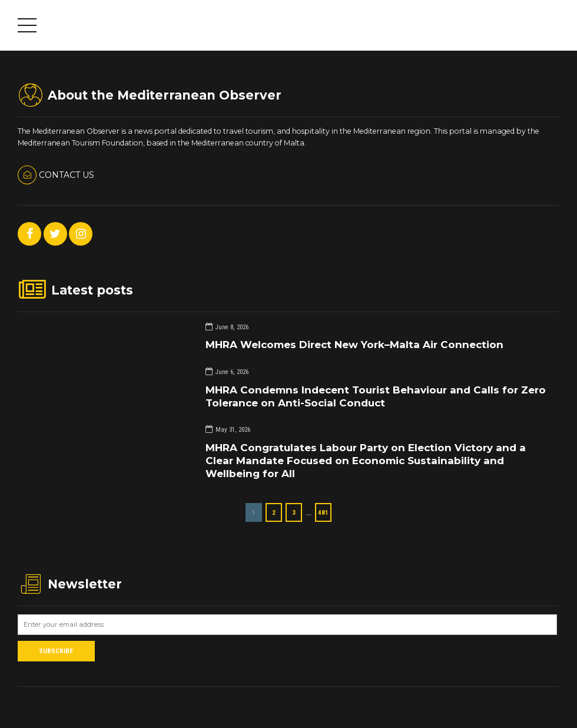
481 (323, 512)
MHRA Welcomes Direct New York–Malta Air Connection (354, 345)
